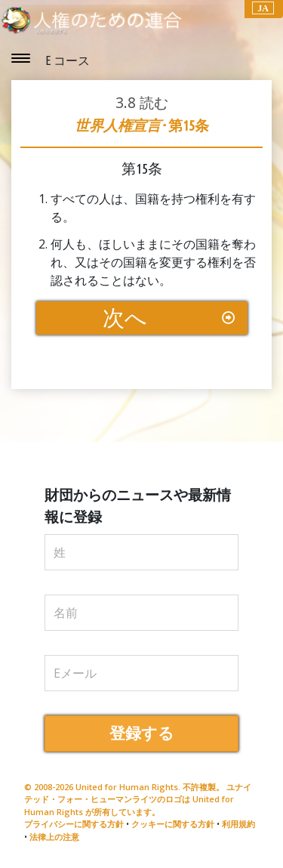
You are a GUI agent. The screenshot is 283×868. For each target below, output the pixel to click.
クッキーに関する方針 (173, 824)
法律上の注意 (54, 837)
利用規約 (238, 824)
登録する (142, 733)
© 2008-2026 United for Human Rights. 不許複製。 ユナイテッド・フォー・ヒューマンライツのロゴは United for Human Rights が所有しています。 (138, 799)
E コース (68, 60)
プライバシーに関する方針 (74, 824)
